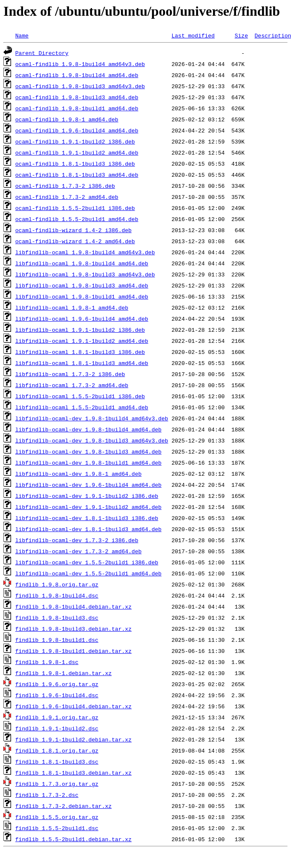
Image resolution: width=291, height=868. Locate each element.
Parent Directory (42, 53)
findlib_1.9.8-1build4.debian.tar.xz (73, 606)
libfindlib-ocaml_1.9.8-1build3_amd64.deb (82, 285)
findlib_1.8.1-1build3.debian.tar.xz (73, 773)
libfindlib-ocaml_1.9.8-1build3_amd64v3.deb (85, 274)
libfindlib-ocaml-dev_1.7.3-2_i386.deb (77, 540)
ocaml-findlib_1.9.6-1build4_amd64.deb (77, 130)
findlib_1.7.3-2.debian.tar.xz (63, 806)
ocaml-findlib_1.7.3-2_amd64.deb (67, 197)
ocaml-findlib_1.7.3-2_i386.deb (65, 186)
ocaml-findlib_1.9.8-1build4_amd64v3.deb (80, 64)
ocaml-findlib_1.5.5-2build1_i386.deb (75, 208)
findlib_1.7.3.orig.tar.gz (57, 784)
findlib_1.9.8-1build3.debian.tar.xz (73, 629)
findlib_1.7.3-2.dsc (47, 795)
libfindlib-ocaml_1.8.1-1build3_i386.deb (80, 352)
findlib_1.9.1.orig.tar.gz (57, 717)
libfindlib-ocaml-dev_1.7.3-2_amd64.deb (78, 551)
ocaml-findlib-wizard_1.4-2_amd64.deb (75, 241)
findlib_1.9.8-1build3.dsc (57, 618)
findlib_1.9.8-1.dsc (47, 662)
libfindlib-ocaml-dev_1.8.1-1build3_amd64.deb (88, 529)
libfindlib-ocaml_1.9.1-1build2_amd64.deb (82, 341)
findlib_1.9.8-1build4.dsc (57, 595)
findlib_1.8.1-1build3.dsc (57, 762)
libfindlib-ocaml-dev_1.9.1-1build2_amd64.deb (88, 507)
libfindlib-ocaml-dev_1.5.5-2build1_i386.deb (87, 562)
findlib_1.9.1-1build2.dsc (57, 728)
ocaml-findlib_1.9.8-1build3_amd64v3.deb (80, 86)
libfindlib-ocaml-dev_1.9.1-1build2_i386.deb (87, 496)
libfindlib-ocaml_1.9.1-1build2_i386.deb (80, 330)
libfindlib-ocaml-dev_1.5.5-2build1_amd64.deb (88, 573)
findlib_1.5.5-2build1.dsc (57, 828)
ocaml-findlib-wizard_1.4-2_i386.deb (73, 230)
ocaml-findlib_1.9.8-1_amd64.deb (67, 119)
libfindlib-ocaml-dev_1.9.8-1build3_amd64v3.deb (92, 440)
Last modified (193, 35)
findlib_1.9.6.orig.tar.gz (57, 684)
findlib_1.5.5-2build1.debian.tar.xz (73, 839)
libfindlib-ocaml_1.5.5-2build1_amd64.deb (82, 407)
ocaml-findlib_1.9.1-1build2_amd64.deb (77, 152)
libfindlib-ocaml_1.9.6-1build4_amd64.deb (82, 319)
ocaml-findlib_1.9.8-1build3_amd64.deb (77, 97)
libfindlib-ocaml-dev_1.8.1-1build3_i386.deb (87, 518)
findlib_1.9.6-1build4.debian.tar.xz (73, 706)
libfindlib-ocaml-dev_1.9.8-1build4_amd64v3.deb (92, 418)
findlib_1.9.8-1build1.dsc (57, 640)
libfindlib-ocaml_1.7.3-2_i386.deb (70, 374)
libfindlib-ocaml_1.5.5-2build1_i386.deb (80, 396)
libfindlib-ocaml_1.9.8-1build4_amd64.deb (82, 263)
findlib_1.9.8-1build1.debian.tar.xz (73, 651)
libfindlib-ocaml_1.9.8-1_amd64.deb (72, 308)
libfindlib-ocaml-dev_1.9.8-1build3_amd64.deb (88, 451)
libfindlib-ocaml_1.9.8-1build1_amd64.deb (82, 296)
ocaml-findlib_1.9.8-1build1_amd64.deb (77, 108)
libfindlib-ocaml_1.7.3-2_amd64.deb (72, 385)
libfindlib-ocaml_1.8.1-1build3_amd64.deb (82, 363)
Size (241, 35)
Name (22, 35)
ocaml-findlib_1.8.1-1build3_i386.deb (75, 164)
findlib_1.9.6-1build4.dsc (57, 695)
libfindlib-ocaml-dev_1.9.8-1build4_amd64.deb (88, 429)
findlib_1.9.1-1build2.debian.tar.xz (73, 739)
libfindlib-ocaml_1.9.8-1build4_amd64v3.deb (85, 252)
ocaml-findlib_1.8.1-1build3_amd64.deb (77, 175)
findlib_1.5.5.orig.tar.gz (57, 817)
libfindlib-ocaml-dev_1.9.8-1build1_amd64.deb (88, 463)
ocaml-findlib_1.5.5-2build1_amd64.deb (77, 219)
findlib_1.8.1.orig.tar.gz (57, 750)
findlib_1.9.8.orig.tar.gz (57, 584)
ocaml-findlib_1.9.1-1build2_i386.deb (75, 141)
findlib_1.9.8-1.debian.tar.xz (63, 673)
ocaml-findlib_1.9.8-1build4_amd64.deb (77, 75)
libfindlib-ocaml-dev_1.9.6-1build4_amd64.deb (88, 485)
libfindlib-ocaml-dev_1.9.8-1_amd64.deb (78, 474)
